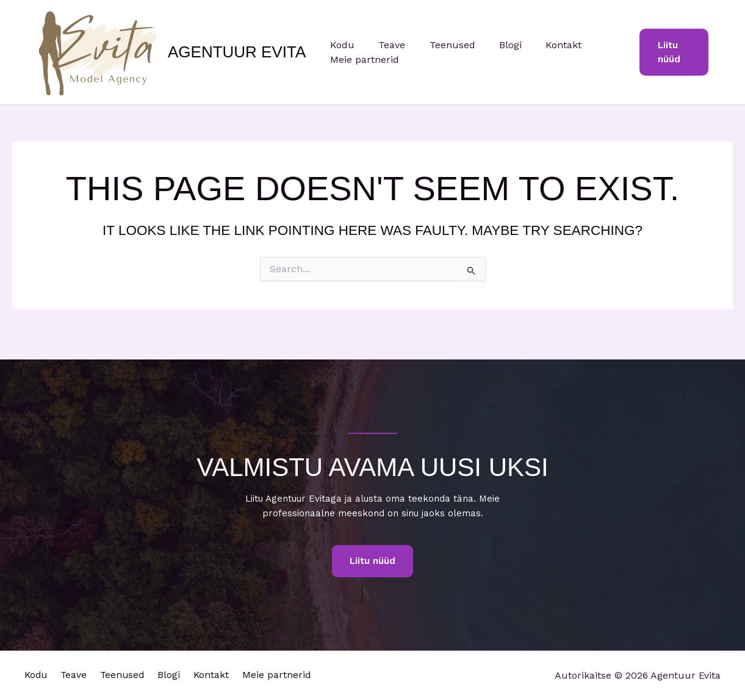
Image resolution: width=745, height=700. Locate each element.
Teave (385, 45)
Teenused (441, 45)
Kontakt (543, 45)
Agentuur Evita (237, 52)
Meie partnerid (362, 60)
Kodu (340, 45)
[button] (672, 52)
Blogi (495, 45)
